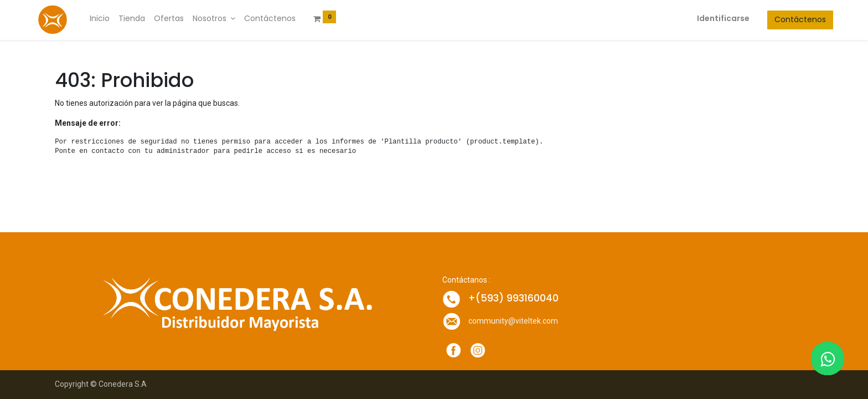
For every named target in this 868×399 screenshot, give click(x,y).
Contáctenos (780, 19)
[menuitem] (120, 19)
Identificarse (703, 18)
